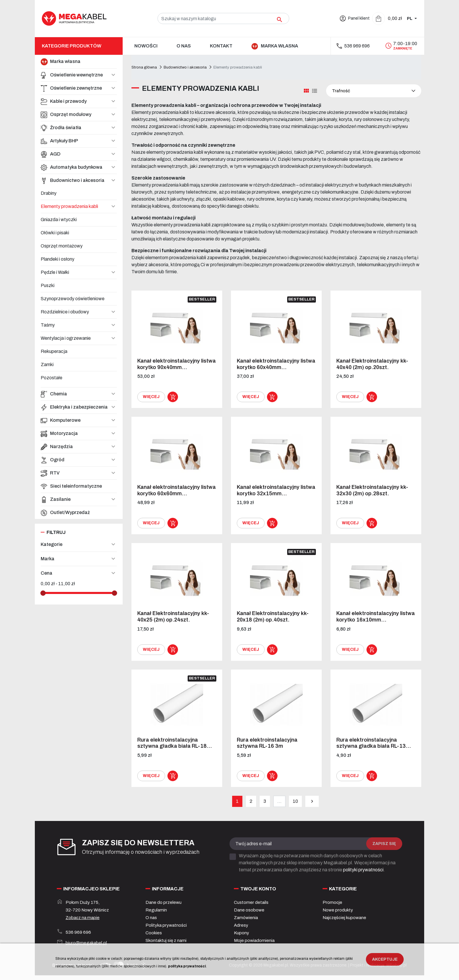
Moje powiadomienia (254, 940)
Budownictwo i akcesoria (73, 180)
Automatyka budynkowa (72, 167)
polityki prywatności (363, 870)
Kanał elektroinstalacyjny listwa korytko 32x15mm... (276, 490)
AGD (51, 154)
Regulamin (156, 910)
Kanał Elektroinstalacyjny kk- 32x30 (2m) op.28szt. (372, 490)
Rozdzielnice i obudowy (65, 312)
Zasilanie (56, 499)
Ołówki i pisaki (55, 233)
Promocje (332, 902)
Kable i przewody (64, 101)
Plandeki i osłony (58, 259)
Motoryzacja (59, 433)
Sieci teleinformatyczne (71, 486)
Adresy (241, 925)
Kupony (242, 933)
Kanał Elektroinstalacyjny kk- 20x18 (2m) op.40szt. (273, 617)
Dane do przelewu (163, 902)
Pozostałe (52, 378)
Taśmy (48, 325)
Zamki (47, 364)
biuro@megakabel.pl (86, 943)
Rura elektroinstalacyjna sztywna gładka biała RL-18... (175, 743)
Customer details (251, 902)
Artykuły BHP (59, 141)
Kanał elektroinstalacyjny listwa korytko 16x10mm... (376, 617)
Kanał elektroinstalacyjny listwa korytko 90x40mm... (177, 364)
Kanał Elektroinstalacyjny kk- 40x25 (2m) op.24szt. (173, 617)
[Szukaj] (223, 18)
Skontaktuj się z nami (166, 940)
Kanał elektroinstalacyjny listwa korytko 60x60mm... (177, 490)
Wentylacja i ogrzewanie (66, 338)
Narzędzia (57, 447)
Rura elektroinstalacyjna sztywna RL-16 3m (267, 743)
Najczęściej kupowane (344, 918)
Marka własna (61, 62)
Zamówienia (246, 918)
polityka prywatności (187, 966)
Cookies (154, 933)
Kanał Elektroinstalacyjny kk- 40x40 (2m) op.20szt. (372, 364)
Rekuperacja (54, 351)
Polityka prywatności (166, 925)
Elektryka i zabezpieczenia (74, 407)
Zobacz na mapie (83, 918)
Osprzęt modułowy (66, 115)
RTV (50, 473)
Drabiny (49, 193)
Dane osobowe (249, 910)
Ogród (53, 460)
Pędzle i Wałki (55, 272)
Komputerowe (61, 420)
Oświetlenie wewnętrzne (72, 75)
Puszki (48, 285)
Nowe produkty (338, 910)
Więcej (151, 397)
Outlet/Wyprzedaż (65, 513)
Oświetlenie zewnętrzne (71, 88)
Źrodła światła (61, 128)
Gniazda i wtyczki (59, 220)
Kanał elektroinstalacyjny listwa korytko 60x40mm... (276, 364)
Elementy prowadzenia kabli (69, 206)
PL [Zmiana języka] (410, 19)
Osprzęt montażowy (62, 246)
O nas (151, 918)
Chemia (54, 394)
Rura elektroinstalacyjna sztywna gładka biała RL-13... (374, 743)
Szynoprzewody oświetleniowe (73, 299)
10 (295, 801)
